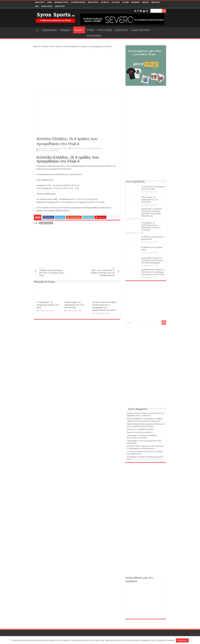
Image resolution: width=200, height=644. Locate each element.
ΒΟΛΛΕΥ (78, 30)
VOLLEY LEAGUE (56, 46)
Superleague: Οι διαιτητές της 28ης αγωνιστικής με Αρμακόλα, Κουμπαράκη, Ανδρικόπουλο (152, 212)
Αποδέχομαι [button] (182, 640)
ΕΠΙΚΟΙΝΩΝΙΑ (94, 36)
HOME (37, 30)
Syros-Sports (43, 148)
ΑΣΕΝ (50, 2)
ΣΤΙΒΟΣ (91, 30)
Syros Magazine (138, 409)
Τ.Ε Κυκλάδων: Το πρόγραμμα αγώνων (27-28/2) (48, 305)
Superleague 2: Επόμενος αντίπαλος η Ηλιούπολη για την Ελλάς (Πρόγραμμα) (152, 260)
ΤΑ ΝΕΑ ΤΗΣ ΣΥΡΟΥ (140, 30)
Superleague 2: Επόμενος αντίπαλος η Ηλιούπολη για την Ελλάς (142, 436)
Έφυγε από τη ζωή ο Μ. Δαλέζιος (140, 432)
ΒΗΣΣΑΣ (145, 2)
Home (37, 46)
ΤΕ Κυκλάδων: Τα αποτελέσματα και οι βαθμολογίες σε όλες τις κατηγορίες (151, 226)
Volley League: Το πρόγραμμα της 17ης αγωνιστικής (74, 305)
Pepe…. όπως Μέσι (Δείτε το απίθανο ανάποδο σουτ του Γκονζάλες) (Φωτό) (102, 272)
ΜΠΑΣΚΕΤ (66, 30)
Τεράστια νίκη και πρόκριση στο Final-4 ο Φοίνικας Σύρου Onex (53, 272)
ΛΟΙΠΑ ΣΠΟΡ (121, 30)
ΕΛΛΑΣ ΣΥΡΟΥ (47, 6)
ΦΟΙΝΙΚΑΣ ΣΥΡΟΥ (61, 2)
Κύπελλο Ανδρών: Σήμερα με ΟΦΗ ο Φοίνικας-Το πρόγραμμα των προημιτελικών (145, 447)
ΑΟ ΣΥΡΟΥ (116, 2)
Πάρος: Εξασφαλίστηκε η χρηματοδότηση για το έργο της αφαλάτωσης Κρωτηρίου (146, 425)
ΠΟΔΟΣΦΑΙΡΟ (49, 30)
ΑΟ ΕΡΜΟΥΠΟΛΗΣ (78, 2)
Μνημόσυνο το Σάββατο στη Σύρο (140, 429)
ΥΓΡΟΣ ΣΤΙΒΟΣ (105, 30)
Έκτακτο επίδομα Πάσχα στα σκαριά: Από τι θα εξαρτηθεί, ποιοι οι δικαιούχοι (145, 414)
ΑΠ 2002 (126, 2)
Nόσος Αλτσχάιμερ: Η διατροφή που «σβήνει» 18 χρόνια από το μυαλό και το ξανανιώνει (145, 420)
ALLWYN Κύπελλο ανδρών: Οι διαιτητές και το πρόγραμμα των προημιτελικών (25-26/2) (105, 306)
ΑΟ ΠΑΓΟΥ (105, 2)
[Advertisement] (77, 69)
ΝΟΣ (37, 6)
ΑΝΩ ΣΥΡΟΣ (60, 6)
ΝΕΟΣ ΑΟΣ (155, 2)
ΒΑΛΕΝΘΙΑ (136, 2)
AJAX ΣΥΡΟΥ (40, 2)
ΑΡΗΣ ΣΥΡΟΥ (93, 2)
